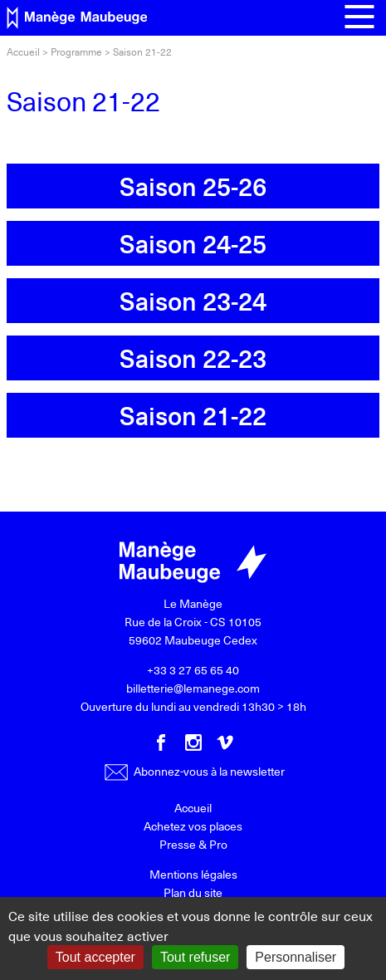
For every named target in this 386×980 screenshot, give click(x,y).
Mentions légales (193, 874)
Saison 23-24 (193, 300)
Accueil (23, 51)
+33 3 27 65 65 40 (193, 670)
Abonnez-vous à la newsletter (195, 771)
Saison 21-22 (193, 415)
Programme (76, 51)
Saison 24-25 (193, 243)
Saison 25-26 (193, 186)
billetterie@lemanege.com (193, 688)
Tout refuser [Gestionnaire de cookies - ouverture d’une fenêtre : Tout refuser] (195, 957)
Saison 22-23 (193, 358)
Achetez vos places (193, 826)
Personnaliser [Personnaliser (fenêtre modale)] (296, 957)
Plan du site (193, 892)
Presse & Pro (193, 844)
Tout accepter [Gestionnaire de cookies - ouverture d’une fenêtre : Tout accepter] (95, 957)
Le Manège (193, 603)
